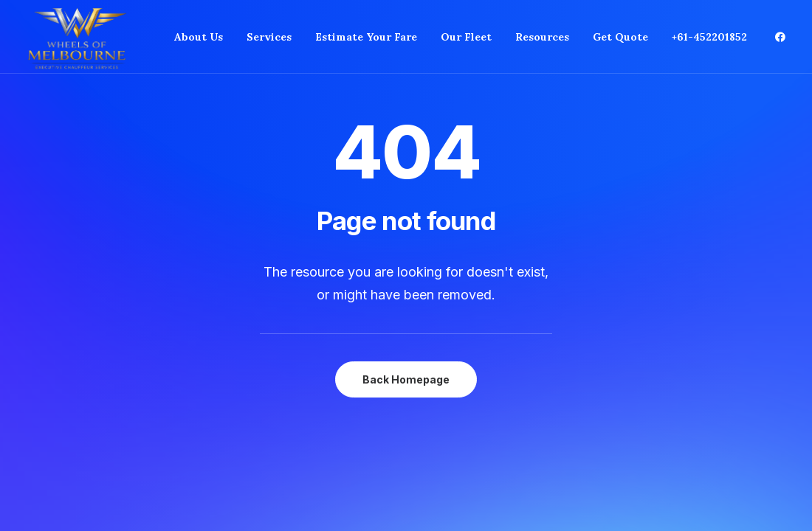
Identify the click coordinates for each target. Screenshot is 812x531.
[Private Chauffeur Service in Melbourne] (77, 37)
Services (269, 37)
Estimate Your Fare (366, 37)
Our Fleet (466, 37)
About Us (199, 37)
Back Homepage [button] (406, 379)
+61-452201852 (709, 37)
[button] (780, 37)
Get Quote (620, 37)
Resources (542, 37)
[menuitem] (199, 37)
